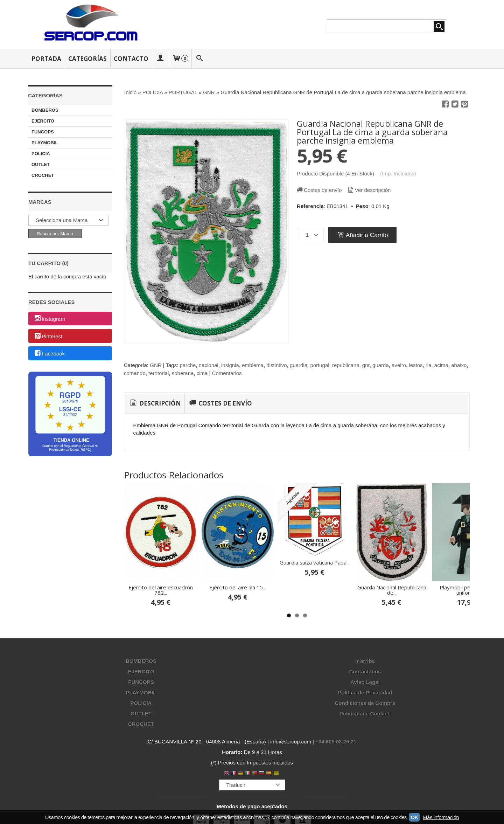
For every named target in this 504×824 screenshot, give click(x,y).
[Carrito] (180, 59)
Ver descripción (369, 190)
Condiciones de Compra (365, 703)
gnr (366, 365)
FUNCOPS (43, 132)
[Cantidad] (310, 235)
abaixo (459, 365)
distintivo (276, 365)
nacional (209, 365)
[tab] (155, 403)
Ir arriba (365, 661)
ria (429, 365)
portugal (320, 365)
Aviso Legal (365, 682)
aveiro (399, 365)
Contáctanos (365, 671)
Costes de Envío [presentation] (220, 403)
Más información (441, 817)
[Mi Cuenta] (160, 59)
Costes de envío (319, 190)
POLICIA (41, 154)
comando (135, 373)
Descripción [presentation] (155, 403)
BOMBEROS (45, 110)
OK (414, 817)
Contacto (131, 59)
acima (441, 365)
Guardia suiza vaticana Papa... (315, 562)
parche (188, 365)
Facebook (49, 354)
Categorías (87, 59)
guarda (381, 365)
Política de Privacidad (365, 693)
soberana (183, 373)
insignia (230, 365)
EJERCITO (43, 121)
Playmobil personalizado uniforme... (469, 590)
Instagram (49, 319)
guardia (299, 365)
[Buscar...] (200, 59)
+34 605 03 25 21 (336, 742)
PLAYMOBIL (45, 143)
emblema (253, 365)
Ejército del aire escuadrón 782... (161, 590)
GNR (156, 365)
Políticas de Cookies (365, 714)
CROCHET (43, 175)
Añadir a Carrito (362, 235)
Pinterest (48, 336)
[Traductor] (252, 785)
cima (202, 373)
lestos (416, 365)
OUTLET (41, 164)
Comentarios (227, 373)
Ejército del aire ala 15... (238, 587)
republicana (346, 365)
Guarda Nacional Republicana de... (392, 590)
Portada (46, 59)
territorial (159, 373)
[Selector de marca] (68, 220)
